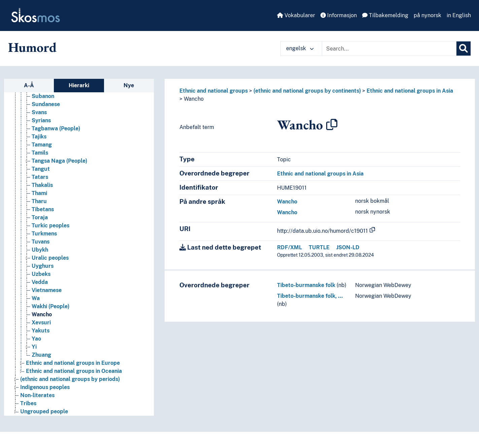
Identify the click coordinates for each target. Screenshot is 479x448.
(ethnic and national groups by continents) (307, 91)
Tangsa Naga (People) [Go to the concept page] (59, 168)
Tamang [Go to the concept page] (42, 151)
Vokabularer (296, 15)
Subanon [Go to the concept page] (43, 103)
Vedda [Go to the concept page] (40, 289)
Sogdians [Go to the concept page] (43, 95)
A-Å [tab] (29, 85)
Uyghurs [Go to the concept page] (43, 273)
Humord (32, 47)
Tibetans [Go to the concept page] (43, 216)
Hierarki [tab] (79, 85)
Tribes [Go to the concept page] (28, 410)
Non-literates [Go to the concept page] (37, 402)
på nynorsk (427, 15)
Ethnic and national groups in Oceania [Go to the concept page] (74, 378)
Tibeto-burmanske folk (306, 285)
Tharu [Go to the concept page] (39, 208)
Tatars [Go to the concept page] (40, 184)
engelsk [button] (300, 48)
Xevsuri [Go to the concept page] (41, 329)
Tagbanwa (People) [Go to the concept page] (56, 135)
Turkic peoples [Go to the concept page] (50, 232)
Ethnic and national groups (214, 91)
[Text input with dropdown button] (389, 49)
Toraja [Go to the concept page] (40, 224)
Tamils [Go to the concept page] (40, 159)
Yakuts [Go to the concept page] (41, 337)
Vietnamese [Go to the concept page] (47, 297)
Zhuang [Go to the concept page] (41, 362)
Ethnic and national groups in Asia (410, 91)
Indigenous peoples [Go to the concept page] (45, 394)
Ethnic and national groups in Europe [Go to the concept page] (73, 370)
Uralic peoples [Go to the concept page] (50, 265)
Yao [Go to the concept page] (36, 345)
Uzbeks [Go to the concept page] (41, 281)
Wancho (194, 99)
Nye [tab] (129, 85)
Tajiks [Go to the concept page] (39, 143)
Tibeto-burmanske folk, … (310, 296)
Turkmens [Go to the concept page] (44, 240)
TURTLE (319, 247)
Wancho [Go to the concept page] (42, 321)
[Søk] (464, 49)
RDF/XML (289, 247)
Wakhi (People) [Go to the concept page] (50, 313)
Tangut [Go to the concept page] (41, 176)
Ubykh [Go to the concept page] (40, 257)
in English (459, 15)
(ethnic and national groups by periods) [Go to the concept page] (70, 386)
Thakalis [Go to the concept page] (42, 192)
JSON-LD (348, 247)
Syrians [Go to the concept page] (41, 127)
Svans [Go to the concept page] (39, 119)
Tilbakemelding (385, 15)
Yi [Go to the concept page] (34, 354)
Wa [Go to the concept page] (36, 305)
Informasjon (339, 15)
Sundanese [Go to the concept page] (46, 111)
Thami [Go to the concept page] (39, 200)
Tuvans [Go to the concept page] (41, 248)
